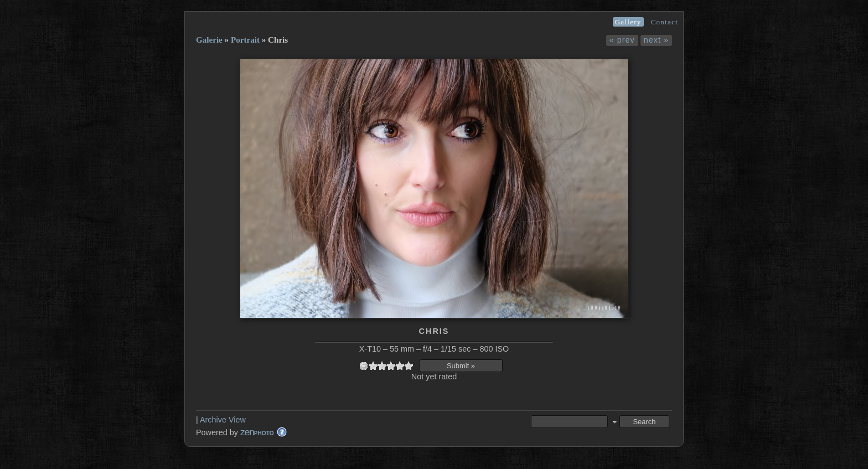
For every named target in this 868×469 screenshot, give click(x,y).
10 (409, 366)
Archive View (223, 420)
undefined (364, 366)
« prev (622, 40)
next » (656, 40)
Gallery (628, 22)
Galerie (209, 40)
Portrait (245, 40)
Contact (665, 22)
